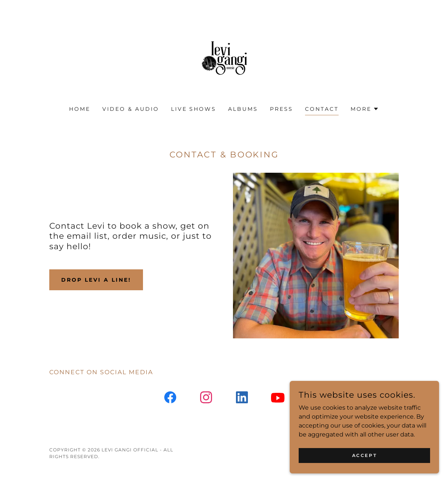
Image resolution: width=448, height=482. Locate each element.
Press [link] (281, 109)
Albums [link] (243, 109)
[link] (224, 58)
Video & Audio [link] (131, 109)
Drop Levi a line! (96, 280)
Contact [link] (322, 109)
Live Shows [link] (194, 109)
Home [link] (80, 109)
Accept (364, 461)
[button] (365, 109)
